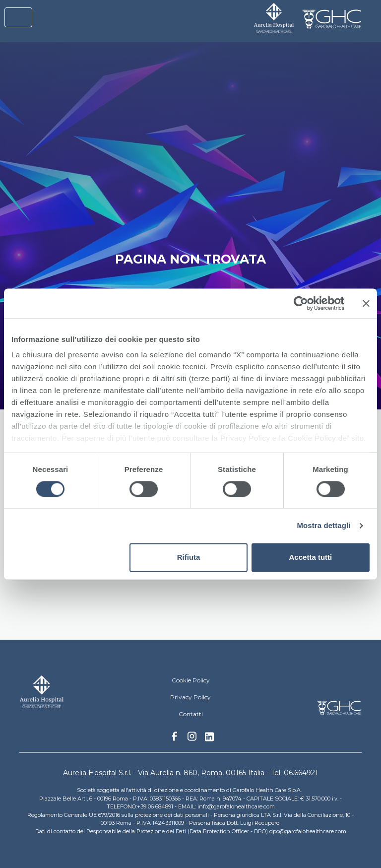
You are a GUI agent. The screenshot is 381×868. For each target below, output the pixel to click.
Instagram (192, 739)
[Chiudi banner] (366, 303)
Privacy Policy (190, 697)
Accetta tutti (311, 557)
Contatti (191, 714)
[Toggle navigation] (18, 17)
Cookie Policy (191, 680)
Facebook (175, 739)
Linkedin (209, 739)
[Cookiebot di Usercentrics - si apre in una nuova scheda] (301, 303)
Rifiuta (189, 557)
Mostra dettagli (323, 526)
